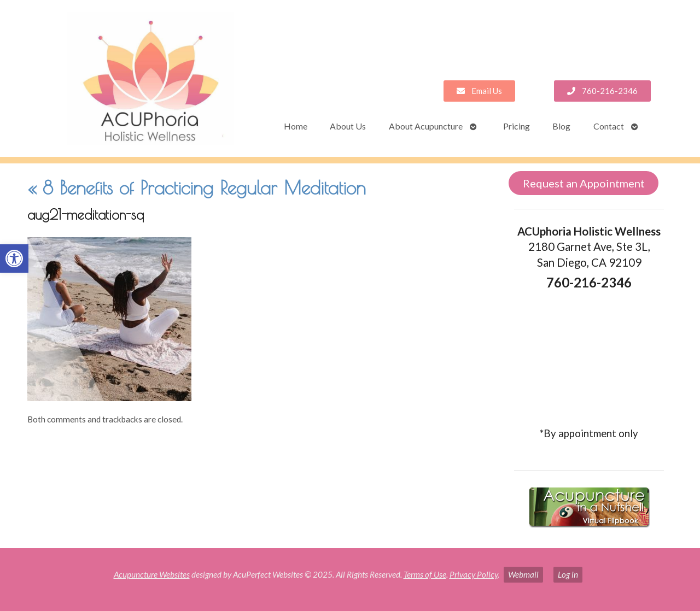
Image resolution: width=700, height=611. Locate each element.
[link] (14, 258)
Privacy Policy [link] (474, 574)
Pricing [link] (517, 126)
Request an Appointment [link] (584, 183)
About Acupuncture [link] (426, 126)
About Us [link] (348, 126)
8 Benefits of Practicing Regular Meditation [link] (197, 187)
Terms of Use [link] (425, 574)
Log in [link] (568, 574)
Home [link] (296, 126)
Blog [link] (561, 126)
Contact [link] (609, 126)
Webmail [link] (523, 574)
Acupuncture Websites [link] (152, 574)
